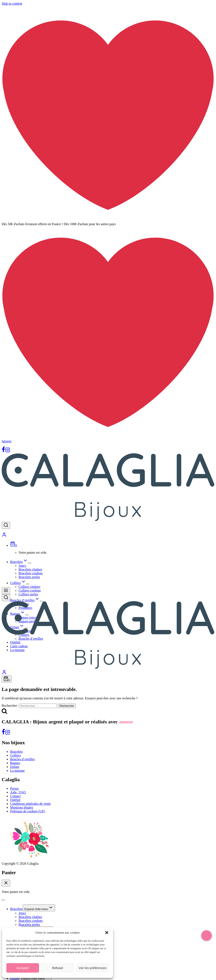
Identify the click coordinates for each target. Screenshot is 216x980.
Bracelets (16, 752)
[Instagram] (8, 451)
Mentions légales (22, 807)
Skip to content (12, 3)
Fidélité (15, 800)
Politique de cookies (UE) (28, 811)
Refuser (58, 968)
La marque (17, 771)
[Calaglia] (108, 520)
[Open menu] (6, 591)
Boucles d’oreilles (22, 759)
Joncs (22, 566)
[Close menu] (3, 900)
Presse (14, 788)
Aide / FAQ (18, 792)
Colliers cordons (30, 590)
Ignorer (7, 441)
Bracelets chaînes (30, 569)
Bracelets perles (29, 577)
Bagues (15, 763)
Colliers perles (28, 594)
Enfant (15, 767)
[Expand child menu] (30, 563)
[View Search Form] (6, 525)
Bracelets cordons (31, 573)
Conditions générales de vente (30, 804)
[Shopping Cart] (13, 545)
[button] (107, 933)
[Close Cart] (6, 883)
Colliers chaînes (29, 587)
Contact (15, 796)
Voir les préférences (92, 968)
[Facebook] (3, 451)
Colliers (16, 755)
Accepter (23, 968)
